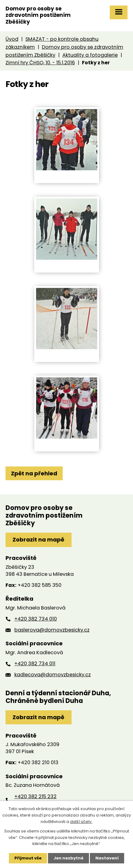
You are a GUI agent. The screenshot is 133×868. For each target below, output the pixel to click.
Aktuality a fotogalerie (90, 55)
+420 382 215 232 (35, 796)
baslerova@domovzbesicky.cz (52, 630)
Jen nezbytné (68, 858)
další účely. (81, 822)
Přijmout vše (28, 858)
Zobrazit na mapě (38, 540)
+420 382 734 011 (35, 664)
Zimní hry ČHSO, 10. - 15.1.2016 (40, 63)
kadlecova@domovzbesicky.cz (53, 675)
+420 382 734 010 (36, 619)
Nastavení (107, 858)
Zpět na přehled (34, 473)
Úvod (12, 39)
